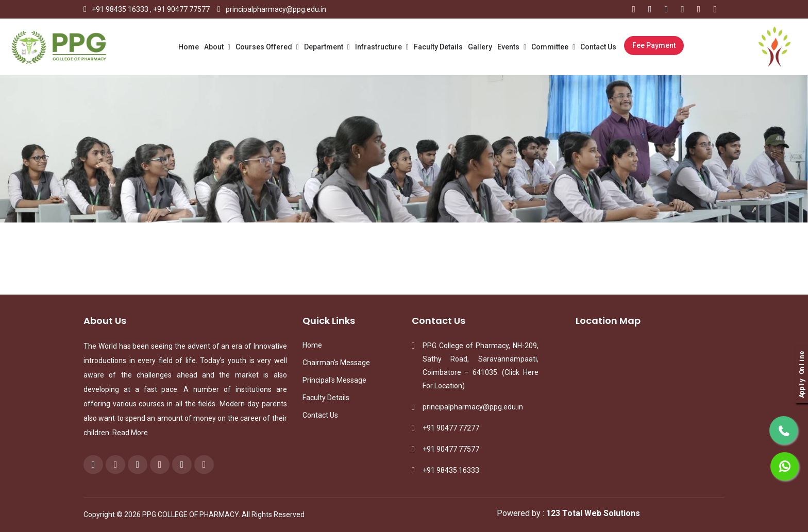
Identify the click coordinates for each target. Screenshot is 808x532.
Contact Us (598, 47)
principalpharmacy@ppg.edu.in (276, 9)
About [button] (215, 47)
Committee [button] (551, 47)
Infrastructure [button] (379, 47)
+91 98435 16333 (120, 9)
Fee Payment (654, 45)
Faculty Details (438, 47)
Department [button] (324, 47)
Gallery (480, 47)
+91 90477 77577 (181, 9)
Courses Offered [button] (265, 47)
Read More (130, 433)
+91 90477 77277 (451, 428)
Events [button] (509, 47)
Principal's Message (334, 380)
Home (189, 47)
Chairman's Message (336, 363)
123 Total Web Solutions (593, 513)
